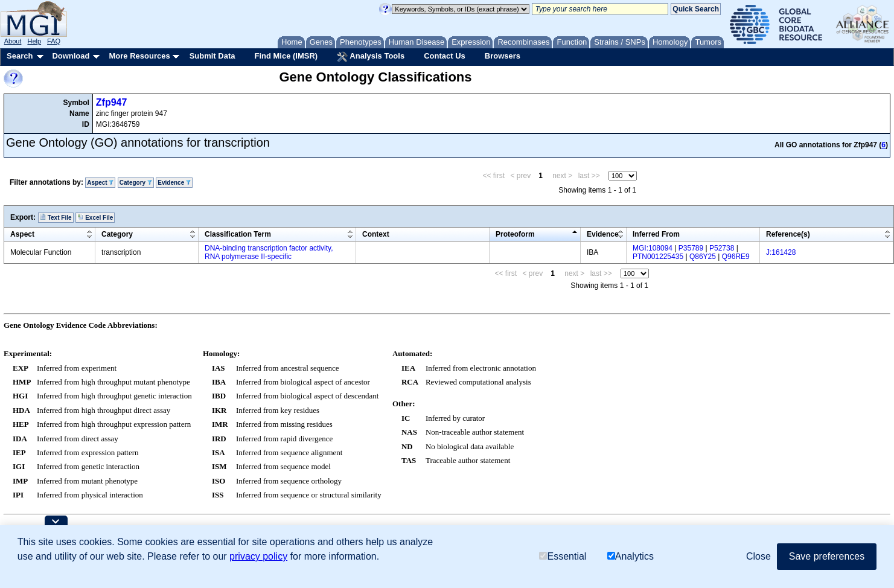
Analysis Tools (371, 57)
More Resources (139, 56)
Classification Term (238, 234)
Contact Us (445, 56)
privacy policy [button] (258, 556)
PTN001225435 (658, 257)
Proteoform (515, 234)
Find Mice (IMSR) (286, 56)
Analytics (631, 556)
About (13, 41)
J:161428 (781, 252)
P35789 (691, 248)
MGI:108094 (653, 248)
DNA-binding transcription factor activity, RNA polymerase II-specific (269, 252)
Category (136, 183)
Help (34, 41)
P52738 (722, 248)
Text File (56, 217)
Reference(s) (788, 234)
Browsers (503, 56)
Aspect (100, 183)
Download (71, 56)
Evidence (174, 183)
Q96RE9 (736, 257)
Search (20, 56)
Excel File (95, 217)
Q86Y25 (703, 257)
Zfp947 (112, 102)
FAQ (54, 41)
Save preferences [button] (827, 556)
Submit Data (212, 56)
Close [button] (758, 556)
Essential (563, 556)
